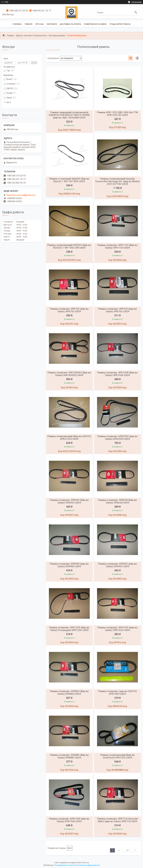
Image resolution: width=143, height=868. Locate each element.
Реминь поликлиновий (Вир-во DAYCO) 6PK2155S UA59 (69, 438)
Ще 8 (9, 102)
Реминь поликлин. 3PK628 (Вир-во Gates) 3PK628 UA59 (117, 501)
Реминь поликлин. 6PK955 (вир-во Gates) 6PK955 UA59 (118, 565)
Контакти (52, 24)
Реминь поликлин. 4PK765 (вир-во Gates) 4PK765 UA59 (118, 310)
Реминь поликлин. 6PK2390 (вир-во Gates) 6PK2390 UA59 (118, 438)
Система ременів (57, 36)
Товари (28, 24)
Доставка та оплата (70, 24)
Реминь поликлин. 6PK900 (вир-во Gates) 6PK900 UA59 (69, 565)
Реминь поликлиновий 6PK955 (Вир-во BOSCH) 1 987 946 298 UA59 (69, 246)
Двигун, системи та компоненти (31, 36)
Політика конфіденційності (89, 865)
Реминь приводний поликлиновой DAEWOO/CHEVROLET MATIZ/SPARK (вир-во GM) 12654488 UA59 (69, 115)
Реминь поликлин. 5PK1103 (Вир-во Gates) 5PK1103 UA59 (117, 246)
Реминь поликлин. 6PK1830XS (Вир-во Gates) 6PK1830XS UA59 (69, 374)
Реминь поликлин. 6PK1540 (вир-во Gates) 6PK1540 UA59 (69, 820)
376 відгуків (137, 2)
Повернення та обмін (95, 24)
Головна (17, 24)
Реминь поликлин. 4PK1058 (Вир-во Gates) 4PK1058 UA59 (117, 374)
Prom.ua (86, 863)
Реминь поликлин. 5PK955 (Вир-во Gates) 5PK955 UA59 (69, 501)
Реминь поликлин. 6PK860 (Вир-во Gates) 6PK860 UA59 (69, 693)
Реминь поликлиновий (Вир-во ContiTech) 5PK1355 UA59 (118, 756)
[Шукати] (136, 13)
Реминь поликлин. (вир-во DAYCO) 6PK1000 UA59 (118, 693)
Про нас (40, 24)
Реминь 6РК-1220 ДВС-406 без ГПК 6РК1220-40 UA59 (118, 114)
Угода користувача (120, 24)
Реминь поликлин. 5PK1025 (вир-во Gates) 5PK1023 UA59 (118, 629)
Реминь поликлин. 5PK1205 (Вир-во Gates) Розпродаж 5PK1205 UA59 (69, 629)
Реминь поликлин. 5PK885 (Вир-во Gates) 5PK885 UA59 (69, 756)
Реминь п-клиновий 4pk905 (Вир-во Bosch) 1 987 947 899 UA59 (69, 180)
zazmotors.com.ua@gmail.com (21, 195)
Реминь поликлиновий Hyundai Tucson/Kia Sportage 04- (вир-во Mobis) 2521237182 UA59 (117, 181)
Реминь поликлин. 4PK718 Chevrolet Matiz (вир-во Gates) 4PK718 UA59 (118, 820)
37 (128, 850)
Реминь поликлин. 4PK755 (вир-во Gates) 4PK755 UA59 (69, 310)
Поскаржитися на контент (65, 865)
